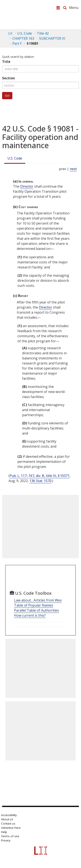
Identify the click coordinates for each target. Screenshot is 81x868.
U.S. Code (15, 158)
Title (6, 62)
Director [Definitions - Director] (27, 186)
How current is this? (30, 615)
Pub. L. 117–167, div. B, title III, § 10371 (40, 476)
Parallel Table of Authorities (36, 610)
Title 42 (43, 33)
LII (10, 33)
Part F (17, 43)
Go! (7, 95)
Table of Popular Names (34, 605)
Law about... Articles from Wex (38, 600)
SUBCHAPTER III (52, 38)
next (73, 169)
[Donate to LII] (58, 8)
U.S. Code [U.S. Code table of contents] (25, 33)
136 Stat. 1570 (40, 481)
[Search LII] (65, 8)
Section (9, 78)
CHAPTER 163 (23, 38)
